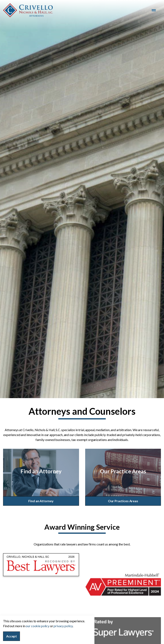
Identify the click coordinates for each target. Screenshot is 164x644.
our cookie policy (37, 626)
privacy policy (63, 626)
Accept (11, 636)
